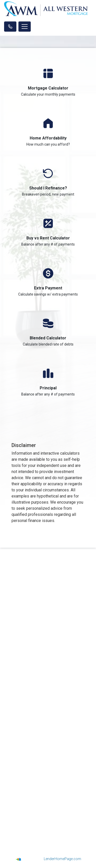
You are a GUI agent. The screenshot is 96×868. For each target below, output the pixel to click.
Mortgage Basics (48, 779)
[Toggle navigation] (25, 27)
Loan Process (48, 773)
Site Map (48, 733)
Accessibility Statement (48, 727)
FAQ (48, 792)
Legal (48, 714)
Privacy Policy (48, 721)
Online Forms (48, 785)
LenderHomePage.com (62, 859)
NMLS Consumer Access (48, 625)
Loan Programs (48, 766)
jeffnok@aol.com (48, 681)
